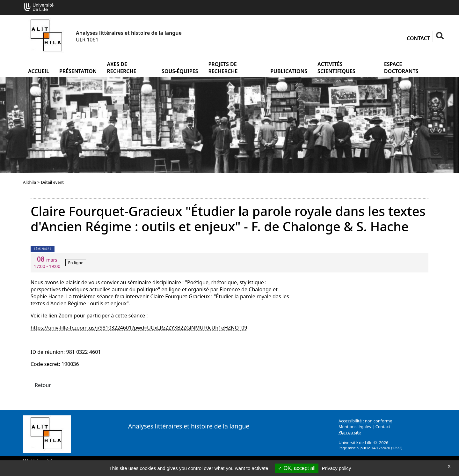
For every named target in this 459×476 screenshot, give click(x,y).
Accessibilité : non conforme (365, 421)
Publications (289, 71)
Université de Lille (355, 443)
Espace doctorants (401, 68)
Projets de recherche (223, 68)
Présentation (78, 71)
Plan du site (350, 432)
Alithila (29, 182)
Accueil (39, 71)
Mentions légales (355, 427)
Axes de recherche (122, 68)
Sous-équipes (180, 71)
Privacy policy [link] (337, 468)
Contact (418, 38)
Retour (43, 385)
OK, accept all (297, 468)
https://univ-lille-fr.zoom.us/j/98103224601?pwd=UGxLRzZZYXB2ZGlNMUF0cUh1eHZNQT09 (139, 328)
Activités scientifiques (336, 68)
